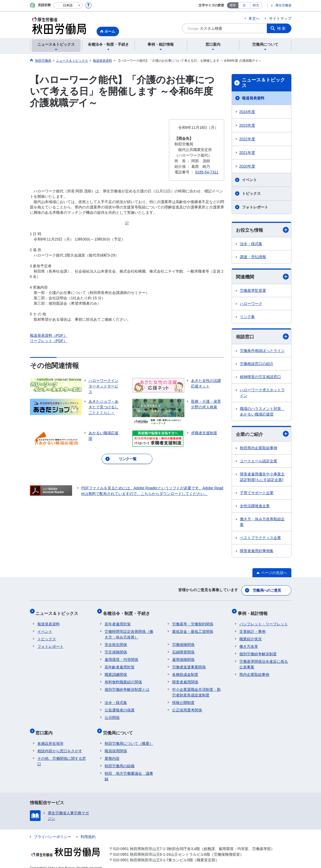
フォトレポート (255, 207)
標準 (233, 5)
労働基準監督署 (253, 291)
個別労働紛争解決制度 (258, 650)
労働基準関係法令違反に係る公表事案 (264, 661)
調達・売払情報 (253, 257)
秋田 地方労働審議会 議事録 (129, 769)
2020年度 (247, 166)
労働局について (120, 728)
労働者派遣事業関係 (189, 664)
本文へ (254, 18)
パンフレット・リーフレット (264, 621)
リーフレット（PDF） (49, 341)
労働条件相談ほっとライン (262, 351)
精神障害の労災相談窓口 (260, 378)
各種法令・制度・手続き (128, 612)
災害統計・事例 (252, 628)
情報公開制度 (183, 699)
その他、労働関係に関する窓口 (62, 754)
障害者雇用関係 (185, 679)
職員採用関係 (116, 744)
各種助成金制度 (185, 671)
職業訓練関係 (116, 671)
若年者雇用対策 (118, 621)
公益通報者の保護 (120, 707)
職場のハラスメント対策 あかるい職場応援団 (262, 412)
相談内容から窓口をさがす (60, 744)
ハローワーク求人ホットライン (262, 394)
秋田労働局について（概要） (129, 737)
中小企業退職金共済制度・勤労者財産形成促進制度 (196, 689)
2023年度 (247, 125)
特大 (256, 5)
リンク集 (247, 317)
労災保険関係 (116, 649)
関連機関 (262, 277)
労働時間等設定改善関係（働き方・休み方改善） (129, 631)
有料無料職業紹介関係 (123, 679)
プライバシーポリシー (53, 830)
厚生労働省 (283, 5)
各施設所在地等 (50, 737)
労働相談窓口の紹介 (257, 365)
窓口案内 (46, 728)
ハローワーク (251, 304)
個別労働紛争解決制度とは (127, 686)
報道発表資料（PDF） (49, 335)
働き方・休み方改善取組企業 (262, 523)
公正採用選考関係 (187, 707)
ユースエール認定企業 (259, 462)
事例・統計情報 (254, 612)
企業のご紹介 (262, 435)
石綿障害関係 (183, 649)
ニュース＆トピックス (263, 83)
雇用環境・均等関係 (121, 656)
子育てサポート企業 (257, 494)
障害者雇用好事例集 (257, 552)
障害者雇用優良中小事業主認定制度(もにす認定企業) (262, 478)
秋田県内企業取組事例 (259, 449)
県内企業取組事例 (254, 671)
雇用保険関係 (183, 656)
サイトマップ (280, 18)
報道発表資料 (253, 98)
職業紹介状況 (251, 635)
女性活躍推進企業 (255, 507)
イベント (249, 180)
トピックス (251, 193)
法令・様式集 (251, 244)
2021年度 (247, 153)
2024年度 (247, 112)
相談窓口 (262, 337)
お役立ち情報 (262, 230)
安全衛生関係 (116, 641)
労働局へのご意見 (267, 591)
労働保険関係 (183, 641)
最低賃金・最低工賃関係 (193, 628)
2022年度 (247, 139)
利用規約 (88, 830)
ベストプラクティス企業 (260, 539)
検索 (282, 28)
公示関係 (112, 714)
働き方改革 (249, 643)
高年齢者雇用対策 (120, 664)
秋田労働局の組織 (120, 759)
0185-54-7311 (207, 172)
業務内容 (112, 751)
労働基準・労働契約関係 (193, 621)
